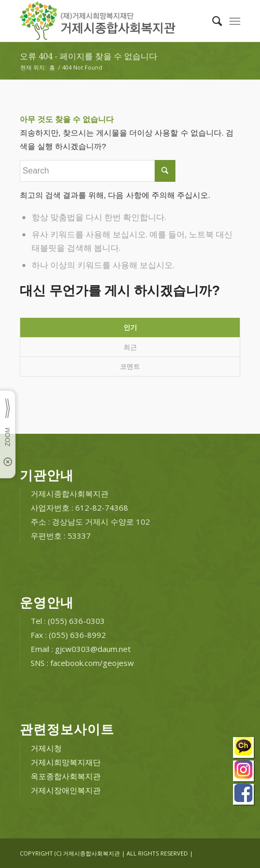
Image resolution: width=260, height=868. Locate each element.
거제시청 (46, 748)
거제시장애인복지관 (66, 790)
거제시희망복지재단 (66, 762)
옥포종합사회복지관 (66, 776)
